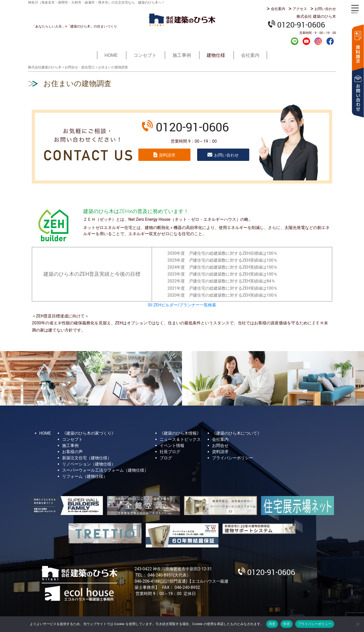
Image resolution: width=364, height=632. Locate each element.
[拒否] (358, 624)
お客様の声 (72, 452)
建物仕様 (216, 55)
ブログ (166, 458)
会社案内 (278, 9)
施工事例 (182, 55)
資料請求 (358, 47)
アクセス (300, 9)
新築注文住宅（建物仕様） (87, 458)
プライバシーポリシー (233, 458)
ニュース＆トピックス (180, 439)
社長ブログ (170, 452)
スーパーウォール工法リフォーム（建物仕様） (105, 470)
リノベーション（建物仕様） (89, 464)
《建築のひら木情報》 (180, 433)
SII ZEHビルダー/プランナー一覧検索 (182, 305)
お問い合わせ (325, 9)
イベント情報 (172, 446)
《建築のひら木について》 (237, 433)
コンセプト (145, 55)
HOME (111, 55)
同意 (272, 624)
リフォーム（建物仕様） (85, 476)
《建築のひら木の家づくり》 (89, 433)
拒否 (287, 624)
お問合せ (220, 446)
